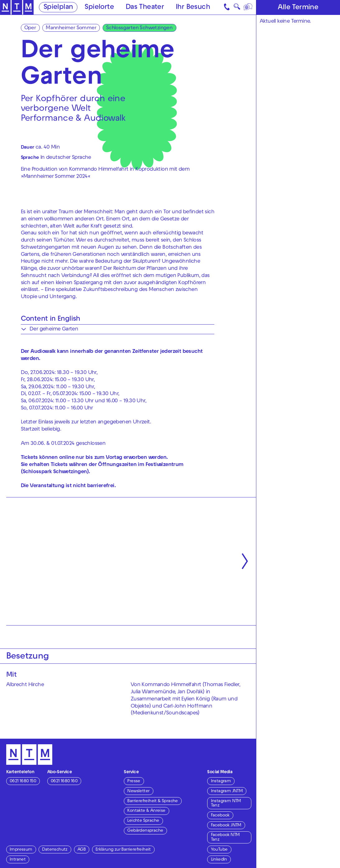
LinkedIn (219, 860)
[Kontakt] (227, 7)
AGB (82, 850)
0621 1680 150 (23, 781)
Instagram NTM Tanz (226, 803)
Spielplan (58, 8)
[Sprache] (248, 7)
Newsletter (138, 791)
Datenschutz (55, 850)
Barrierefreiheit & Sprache (152, 801)
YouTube (219, 850)
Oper (30, 28)
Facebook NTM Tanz (225, 837)
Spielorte (99, 8)
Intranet (18, 860)
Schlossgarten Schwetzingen (139, 28)
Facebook (220, 816)
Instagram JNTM (227, 791)
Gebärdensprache (145, 831)
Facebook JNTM (226, 826)
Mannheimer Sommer (71, 28)
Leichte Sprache (143, 821)
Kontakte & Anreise (146, 811)
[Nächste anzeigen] (245, 561)
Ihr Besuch (193, 8)
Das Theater (145, 8)
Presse (134, 781)
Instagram (221, 781)
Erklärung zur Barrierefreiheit (123, 850)
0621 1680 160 (64, 781)
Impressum (21, 850)
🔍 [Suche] (237, 8)
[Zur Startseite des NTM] (17, 7)
